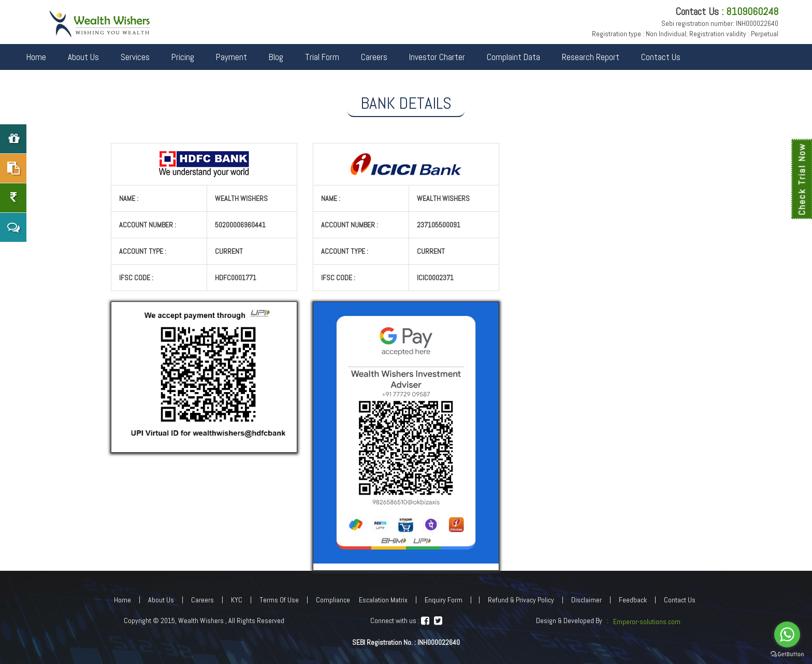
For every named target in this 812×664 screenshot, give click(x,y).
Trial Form (322, 57)
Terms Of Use (279, 600)
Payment (231, 57)
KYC (237, 600)
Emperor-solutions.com (647, 622)
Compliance (333, 600)
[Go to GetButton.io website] (787, 654)
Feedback (633, 600)
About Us (83, 57)
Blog (276, 57)
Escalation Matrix (383, 600)
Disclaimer (586, 600)
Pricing (183, 57)
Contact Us (661, 57)
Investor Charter (437, 57)
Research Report (591, 57)
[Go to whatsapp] (787, 634)
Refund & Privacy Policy (521, 600)
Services (135, 57)
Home (36, 57)
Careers (374, 57)
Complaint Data (513, 57)
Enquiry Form (444, 600)
